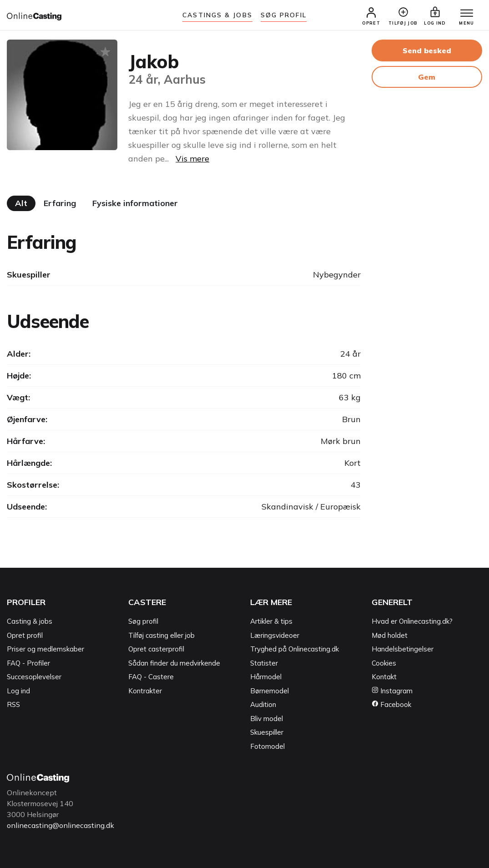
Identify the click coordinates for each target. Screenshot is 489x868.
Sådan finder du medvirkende (174, 663)
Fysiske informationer (135, 203)
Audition (263, 705)
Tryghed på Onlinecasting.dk (295, 649)
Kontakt (384, 677)
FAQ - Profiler (28, 663)
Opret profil (25, 635)
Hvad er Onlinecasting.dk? (412, 622)
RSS (13, 705)
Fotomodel (267, 746)
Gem (427, 77)
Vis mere (192, 159)
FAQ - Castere (151, 677)
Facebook (391, 705)
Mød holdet (390, 635)
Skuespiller (267, 733)
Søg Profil (284, 15)
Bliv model (267, 719)
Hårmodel (266, 677)
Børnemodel (270, 691)
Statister (264, 663)
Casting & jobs (30, 622)
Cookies (384, 663)
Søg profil (143, 622)
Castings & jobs (217, 15)
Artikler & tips (271, 622)
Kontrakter (145, 691)
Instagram (392, 691)
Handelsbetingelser (403, 649)
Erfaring (60, 203)
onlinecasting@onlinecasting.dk (60, 826)
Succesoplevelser (34, 677)
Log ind (18, 691)
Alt (21, 203)
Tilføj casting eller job (161, 635)
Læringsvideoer (275, 635)
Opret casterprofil (156, 649)
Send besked (427, 50)
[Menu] (466, 14)
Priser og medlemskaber (45, 649)
